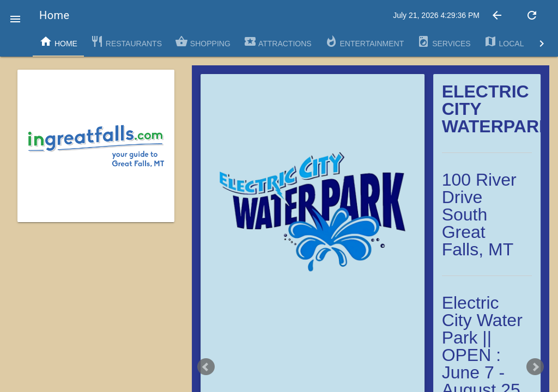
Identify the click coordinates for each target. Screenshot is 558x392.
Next (535, 367)
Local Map (513, 41)
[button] (15, 15)
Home (58, 41)
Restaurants (126, 41)
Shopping (203, 41)
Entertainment (365, 41)
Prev (206, 367)
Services (444, 41)
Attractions (278, 41)
